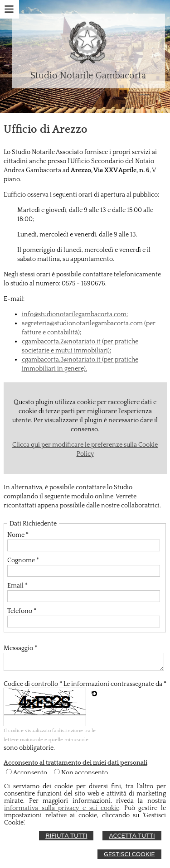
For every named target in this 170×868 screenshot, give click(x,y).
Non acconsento (85, 773)
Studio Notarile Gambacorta (88, 76)
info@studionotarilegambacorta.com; (75, 314)
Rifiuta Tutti (66, 836)
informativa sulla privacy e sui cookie (62, 808)
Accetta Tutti (132, 836)
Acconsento (30, 773)
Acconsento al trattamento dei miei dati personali (75, 763)
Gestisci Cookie (129, 854)
